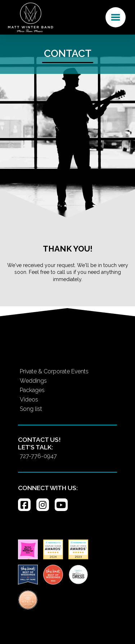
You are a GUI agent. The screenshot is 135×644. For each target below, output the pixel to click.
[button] (116, 17)
